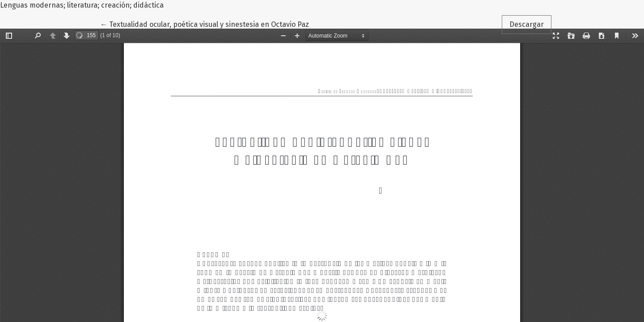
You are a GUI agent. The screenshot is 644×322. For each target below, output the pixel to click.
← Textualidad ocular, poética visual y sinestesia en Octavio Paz (205, 24)
